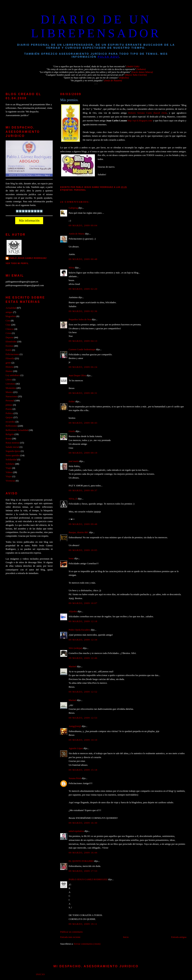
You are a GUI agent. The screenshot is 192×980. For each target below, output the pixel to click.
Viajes (9, 468)
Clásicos (10, 329)
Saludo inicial (12, 447)
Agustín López (76, 748)
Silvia (71, 268)
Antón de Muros (76, 234)
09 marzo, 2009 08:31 (83, 393)
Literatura (10, 384)
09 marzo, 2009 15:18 (83, 770)
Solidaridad (11, 460)
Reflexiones (11, 426)
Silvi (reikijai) (75, 648)
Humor (9, 371)
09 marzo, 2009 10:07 (83, 603)
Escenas (9, 346)
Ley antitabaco (13, 375)
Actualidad (11, 308)
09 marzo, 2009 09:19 (83, 453)
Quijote (9, 417)
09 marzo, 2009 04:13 (83, 341)
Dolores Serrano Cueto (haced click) (147, 113)
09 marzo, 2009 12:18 (83, 621)
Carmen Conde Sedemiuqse (82, 349)
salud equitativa (76, 831)
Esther (72, 402)
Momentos (11, 388)
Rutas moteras (12, 443)
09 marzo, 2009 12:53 (83, 718)
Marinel (72, 667)
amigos (9, 312)
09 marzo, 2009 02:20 (83, 289)
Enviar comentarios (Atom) (87, 944)
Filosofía (10, 358)
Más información (29, 221)
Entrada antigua (179, 937)
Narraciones (11, 396)
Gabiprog (73, 208)
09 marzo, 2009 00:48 (83, 259)
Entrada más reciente (70, 937)
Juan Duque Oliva (77, 375)
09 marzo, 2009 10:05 (83, 550)
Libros (9, 380)
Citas (8, 325)
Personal (80, 190)
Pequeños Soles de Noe (80, 319)
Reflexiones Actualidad (17, 430)
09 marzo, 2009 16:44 (83, 853)
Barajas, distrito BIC (79, 532)
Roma (9, 439)
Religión (10, 434)
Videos (9, 472)
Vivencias (10, 481)
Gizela (72, 431)
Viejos (9, 476)
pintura (9, 405)
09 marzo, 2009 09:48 (83, 524)
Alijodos (73, 611)
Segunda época (13, 451)
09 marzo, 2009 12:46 (83, 658)
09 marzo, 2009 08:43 (83, 423)
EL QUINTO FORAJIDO (81, 861)
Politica (9, 413)
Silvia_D (73, 499)
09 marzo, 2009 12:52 (83, 692)
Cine (8, 321)
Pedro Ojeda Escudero (79, 630)
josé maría (74, 461)
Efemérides (11, 342)
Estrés (9, 350)
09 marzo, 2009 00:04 (83, 225)
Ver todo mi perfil (17, 263)
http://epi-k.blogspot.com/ (140, 121)
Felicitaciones (12, 354)
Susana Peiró (75, 778)
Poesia (9, 409)
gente (8, 363)
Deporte (9, 337)
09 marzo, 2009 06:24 (83, 367)
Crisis (8, 333)
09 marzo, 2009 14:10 (83, 740)
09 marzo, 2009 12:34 (83, 640)
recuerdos (10, 422)
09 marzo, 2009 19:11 (83, 924)
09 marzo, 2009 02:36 (83, 311)
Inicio (126, 937)
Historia (9, 367)
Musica (9, 392)
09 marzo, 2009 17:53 (83, 871)
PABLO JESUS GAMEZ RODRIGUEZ (88, 879)
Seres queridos (13, 455)
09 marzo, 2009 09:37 (83, 490)
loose (71, 558)
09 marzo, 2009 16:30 (83, 823)
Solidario (10, 464)
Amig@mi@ (75, 726)
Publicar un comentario (71, 932)
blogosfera (11, 316)
